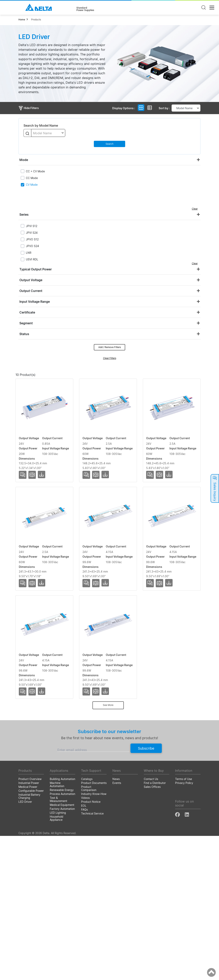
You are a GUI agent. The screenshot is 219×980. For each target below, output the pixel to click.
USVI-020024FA (32, 427)
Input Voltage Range (35, 302)
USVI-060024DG (32, 484)
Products (36, 20)
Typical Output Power (36, 269)
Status (24, 334)
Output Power (118, 381)
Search (109, 144)
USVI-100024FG (32, 825)
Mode (24, 160)
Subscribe (146, 892)
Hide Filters (29, 108)
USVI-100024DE (32, 654)
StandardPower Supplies (85, 9)
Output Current (31, 291)
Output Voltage (31, 280)
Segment (26, 323)
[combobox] (48, 133)
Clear (195, 209)
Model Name (35, 381)
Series (24, 215)
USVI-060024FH (32, 597)
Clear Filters (110, 358)
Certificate (27, 312)
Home (22, 20)
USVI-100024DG (32, 711)
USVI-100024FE (31, 768)
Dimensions (180, 381)
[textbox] (48, 133)
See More (108, 849)
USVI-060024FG (32, 540)
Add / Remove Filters (110, 347)
